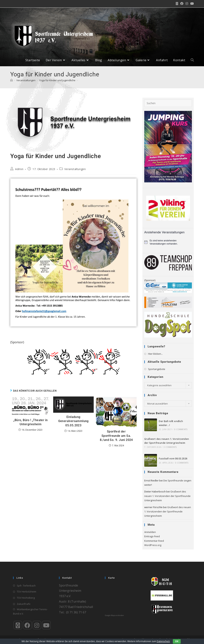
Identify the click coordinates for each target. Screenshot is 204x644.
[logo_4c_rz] (168, 327)
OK (177, 641)
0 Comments (181, 432)
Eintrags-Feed (152, 539)
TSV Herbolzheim (27, 592)
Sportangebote (157, 372)
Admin (19, 172)
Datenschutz (163, 641)
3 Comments (170, 450)
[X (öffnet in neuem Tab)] (177, 4)
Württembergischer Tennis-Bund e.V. (30, 611)
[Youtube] (46, 625)
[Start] (11, 83)
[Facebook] (27, 625)
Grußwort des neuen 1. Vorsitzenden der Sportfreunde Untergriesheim (167, 499)
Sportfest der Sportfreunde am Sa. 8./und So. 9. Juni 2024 (116, 439)
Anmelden (150, 535)
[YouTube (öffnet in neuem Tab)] (191, 4)
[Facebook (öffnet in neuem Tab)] (182, 4)
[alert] (168, 245)
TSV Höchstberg (26, 598)
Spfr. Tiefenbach (26, 586)
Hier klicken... (155, 357)
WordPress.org (153, 548)
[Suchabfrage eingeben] (168, 106)
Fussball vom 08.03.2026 (173, 461)
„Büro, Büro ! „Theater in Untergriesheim (30, 425)
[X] (18, 625)
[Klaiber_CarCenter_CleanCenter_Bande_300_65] (168, 290)
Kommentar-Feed (154, 544)
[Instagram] (37, 625)
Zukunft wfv (24, 604)
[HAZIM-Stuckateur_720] (168, 305)
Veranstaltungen (75, 172)
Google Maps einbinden (114, 616)
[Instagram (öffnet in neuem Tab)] (187, 4)
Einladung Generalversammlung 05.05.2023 (73, 424)
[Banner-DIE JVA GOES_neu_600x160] (73, 364)
